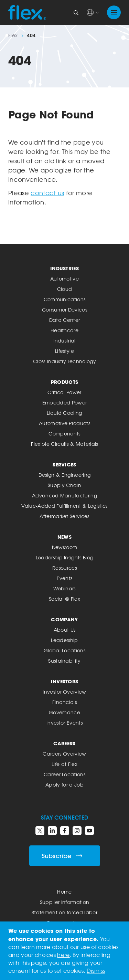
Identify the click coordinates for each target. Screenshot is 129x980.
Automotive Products (64, 423)
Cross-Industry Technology (64, 361)
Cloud (65, 289)
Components (64, 434)
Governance (64, 712)
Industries (64, 268)
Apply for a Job (64, 785)
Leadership (64, 640)
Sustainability (64, 661)
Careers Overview (64, 754)
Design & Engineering (64, 475)
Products (65, 382)
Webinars (64, 588)
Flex (13, 35)
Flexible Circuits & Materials (64, 444)
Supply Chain (64, 485)
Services (64, 465)
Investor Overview (64, 692)
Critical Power (64, 392)
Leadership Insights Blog (65, 557)
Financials (64, 702)
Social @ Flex (64, 599)
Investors (65, 681)
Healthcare (64, 330)
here (63, 955)
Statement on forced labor (64, 912)
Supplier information (64, 902)
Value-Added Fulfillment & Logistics (64, 506)
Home (64, 892)
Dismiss (96, 971)
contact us (47, 193)
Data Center (65, 320)
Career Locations (64, 774)
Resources (64, 568)
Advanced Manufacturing (64, 496)
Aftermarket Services (64, 516)
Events (65, 578)
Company (64, 619)
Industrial (64, 341)
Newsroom (65, 547)
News (64, 537)
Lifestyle (64, 351)
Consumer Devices (64, 310)
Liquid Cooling (64, 413)
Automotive (64, 279)
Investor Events (64, 723)
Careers (64, 743)
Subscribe (62, 856)
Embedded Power (64, 403)
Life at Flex (64, 764)
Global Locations (64, 650)
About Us (65, 630)
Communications (64, 299)
